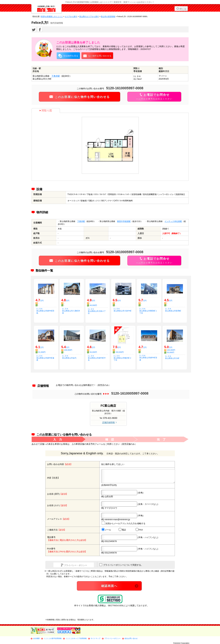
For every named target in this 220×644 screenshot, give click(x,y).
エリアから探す (71, 16)
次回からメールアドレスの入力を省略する (123, 523)
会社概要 (36, 638)
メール (106, 530)
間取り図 (46, 111)
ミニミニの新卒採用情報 (53, 638)
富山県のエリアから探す (89, 16)
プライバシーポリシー (113, 638)
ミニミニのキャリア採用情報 (76, 638)
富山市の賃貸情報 (108, 16)
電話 (122, 530)
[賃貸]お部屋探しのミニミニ (52, 16)
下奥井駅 (56, 76)
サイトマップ (96, 638)
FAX (139, 530)
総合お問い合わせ (131, 638)
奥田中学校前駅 (124, 221)
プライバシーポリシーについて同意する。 (121, 565)
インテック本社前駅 (173, 221)
